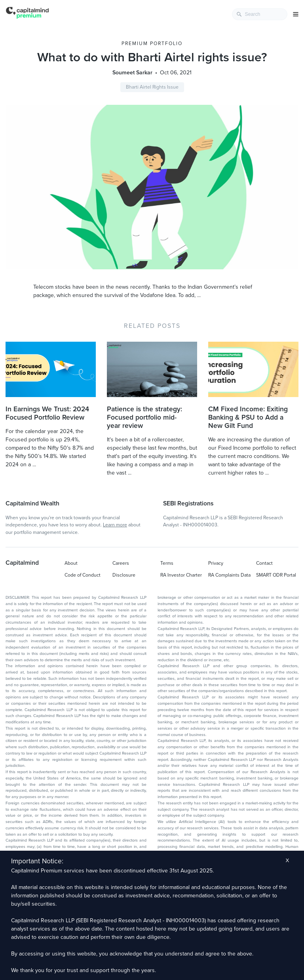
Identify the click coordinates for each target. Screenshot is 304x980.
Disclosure (124, 575)
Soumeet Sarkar (132, 73)
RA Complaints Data (229, 575)
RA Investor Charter (181, 575)
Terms (167, 563)
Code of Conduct (83, 575)
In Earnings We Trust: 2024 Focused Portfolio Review (47, 413)
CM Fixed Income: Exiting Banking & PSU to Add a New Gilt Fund (248, 417)
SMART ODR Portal (276, 575)
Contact (264, 563)
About (71, 563)
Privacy (216, 563)
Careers (121, 563)
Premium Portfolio (152, 44)
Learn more (115, 525)
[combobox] (260, 14)
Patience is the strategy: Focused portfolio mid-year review (144, 417)
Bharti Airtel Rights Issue (152, 87)
